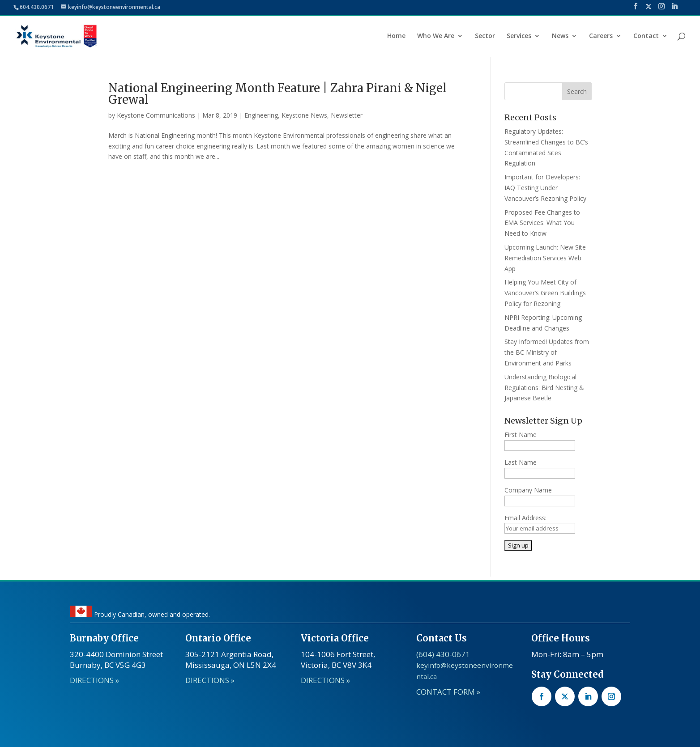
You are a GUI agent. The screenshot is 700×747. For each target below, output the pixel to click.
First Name (521, 435)
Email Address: (525, 518)
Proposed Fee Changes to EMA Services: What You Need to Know (542, 223)
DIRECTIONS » (94, 680)
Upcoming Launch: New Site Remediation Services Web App (545, 258)
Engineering (261, 115)
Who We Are (436, 36)
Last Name (521, 462)
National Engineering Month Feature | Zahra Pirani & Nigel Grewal (277, 94)
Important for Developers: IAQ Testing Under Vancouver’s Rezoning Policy (545, 188)
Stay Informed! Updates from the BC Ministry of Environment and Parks (547, 352)
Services (519, 36)
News (560, 36)
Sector (485, 36)
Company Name (528, 490)
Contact (646, 36)
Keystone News (304, 115)
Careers (601, 36)
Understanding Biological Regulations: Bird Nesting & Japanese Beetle (544, 388)
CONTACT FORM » (448, 692)
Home (396, 36)
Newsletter (347, 115)
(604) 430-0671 (443, 654)
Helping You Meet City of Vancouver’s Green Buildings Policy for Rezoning (545, 293)
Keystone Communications (156, 115)
